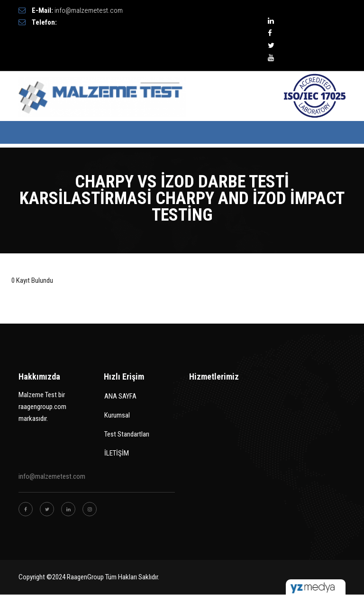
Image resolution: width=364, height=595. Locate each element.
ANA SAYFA (120, 396)
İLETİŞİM (117, 453)
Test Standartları (127, 434)
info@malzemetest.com (89, 10)
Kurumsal (117, 415)
